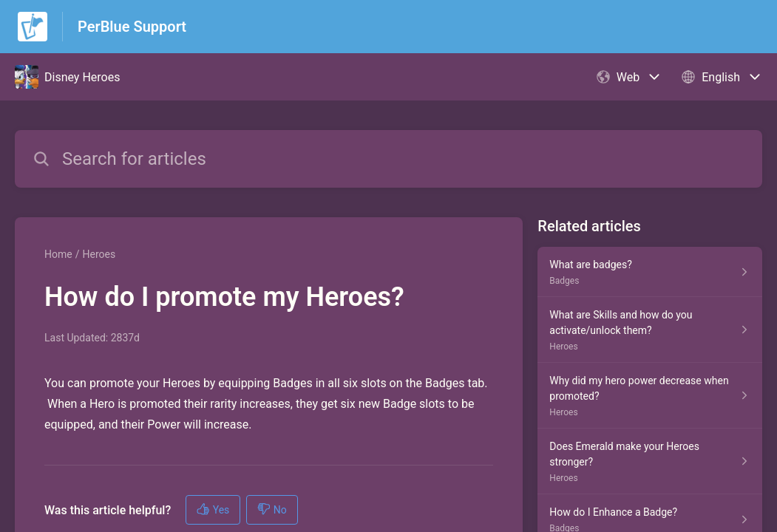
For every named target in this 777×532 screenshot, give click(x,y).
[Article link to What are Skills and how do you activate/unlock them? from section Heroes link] (650, 330)
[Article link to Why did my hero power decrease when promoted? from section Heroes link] (650, 396)
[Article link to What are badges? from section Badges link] (650, 272)
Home (58, 254)
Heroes (99, 254)
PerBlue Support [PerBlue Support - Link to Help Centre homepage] (132, 27)
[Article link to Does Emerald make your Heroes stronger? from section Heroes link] (650, 461)
